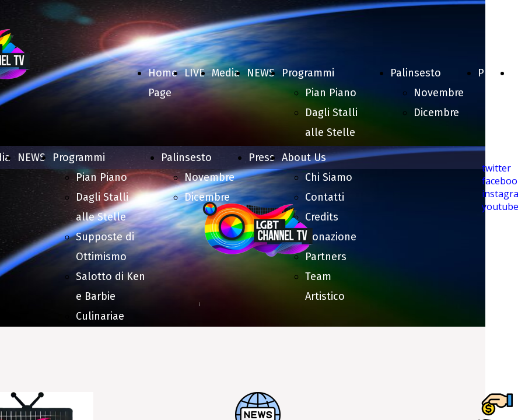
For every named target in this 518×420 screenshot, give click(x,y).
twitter (496, 168)
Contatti (325, 197)
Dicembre (436, 113)
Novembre (439, 93)
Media (226, 73)
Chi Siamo (329, 177)
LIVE (195, 73)
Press (491, 73)
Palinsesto (416, 73)
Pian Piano (331, 93)
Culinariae (100, 316)
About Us (304, 157)
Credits (322, 217)
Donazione (331, 237)
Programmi (308, 73)
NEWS (261, 73)
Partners (326, 257)
